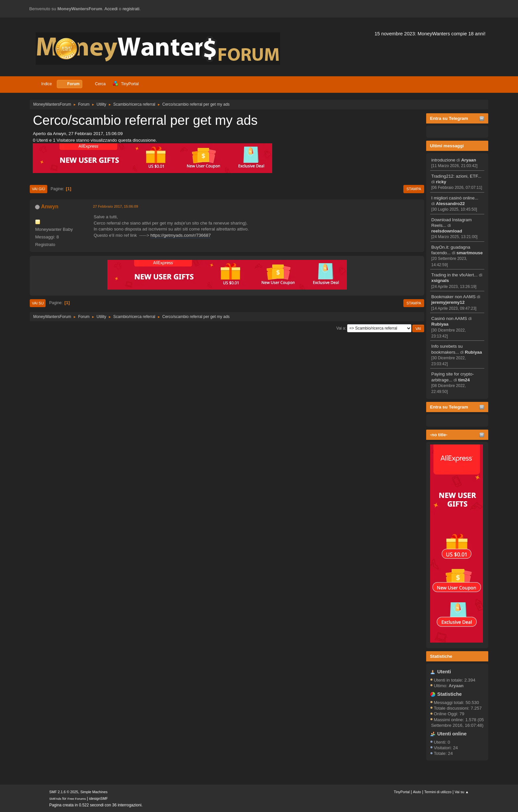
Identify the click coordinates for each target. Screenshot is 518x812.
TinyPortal (402, 792)
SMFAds (55, 799)
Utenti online (452, 734)
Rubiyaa (440, 324)
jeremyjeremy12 (448, 302)
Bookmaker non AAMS (454, 297)
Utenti (444, 672)
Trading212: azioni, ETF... (456, 176)
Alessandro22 (450, 204)
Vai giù (38, 189)
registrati (131, 9)
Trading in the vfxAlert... (455, 275)
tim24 (464, 380)
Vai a (341, 328)
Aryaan (469, 160)
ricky (441, 182)
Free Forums (77, 799)
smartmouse (470, 253)
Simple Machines (94, 792)
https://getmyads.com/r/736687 (181, 235)
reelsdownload (447, 231)
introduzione (444, 160)
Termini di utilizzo (438, 792)
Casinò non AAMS (449, 318)
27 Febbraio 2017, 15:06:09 (115, 206)
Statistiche (441, 656)
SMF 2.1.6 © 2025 (64, 792)
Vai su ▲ (462, 792)
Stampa (414, 189)
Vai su (38, 303)
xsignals (440, 281)
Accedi (111, 9)
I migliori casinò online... (455, 198)
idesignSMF (99, 798)
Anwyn (50, 207)
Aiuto (417, 792)
